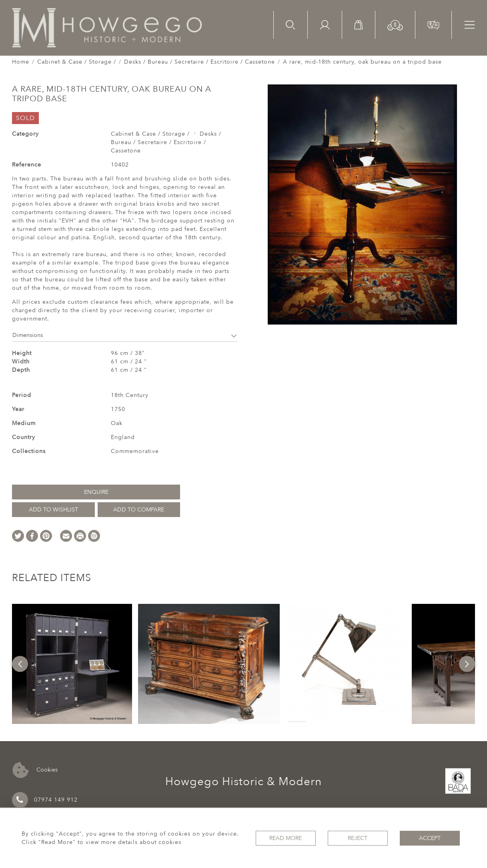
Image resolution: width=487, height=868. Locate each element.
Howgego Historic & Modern (243, 782)
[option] (72, 664)
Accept (430, 838)
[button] (395, 25)
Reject (358, 838)
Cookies (35, 770)
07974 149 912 (45, 800)
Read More (286, 838)
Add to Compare (139, 510)
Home (21, 62)
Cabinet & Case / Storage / (77, 62)
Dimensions (125, 335)
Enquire (96, 492)
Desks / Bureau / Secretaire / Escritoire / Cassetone (199, 62)
